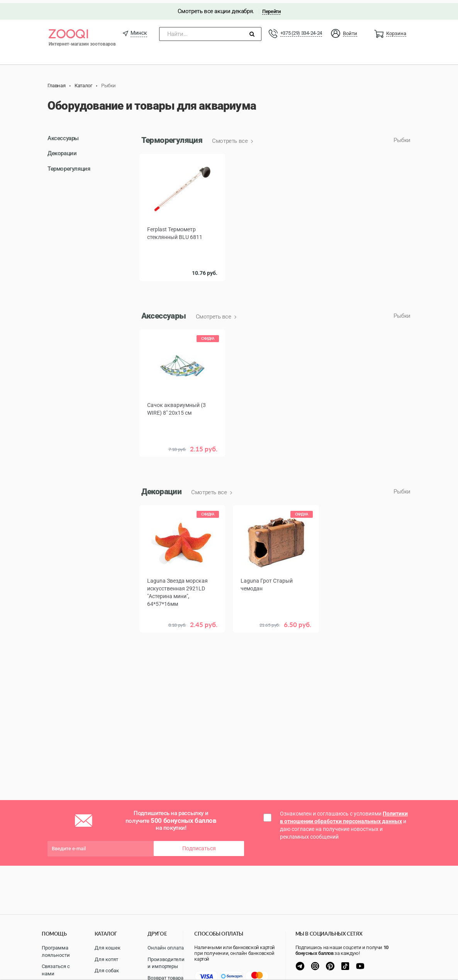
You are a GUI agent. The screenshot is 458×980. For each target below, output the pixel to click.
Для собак (107, 971)
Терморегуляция (69, 165)
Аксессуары (63, 135)
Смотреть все (231, 138)
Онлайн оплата (166, 948)
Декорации (62, 150)
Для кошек (108, 948)
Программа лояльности (56, 951)
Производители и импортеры (166, 963)
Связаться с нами (56, 970)
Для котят (106, 959)
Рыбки (402, 137)
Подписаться (199, 845)
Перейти (271, 8)
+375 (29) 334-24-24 (301, 30)
